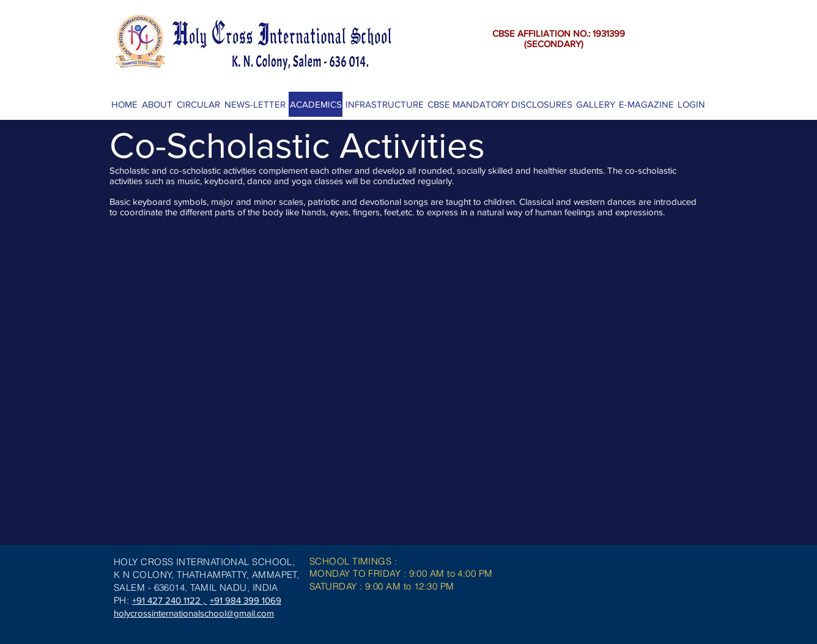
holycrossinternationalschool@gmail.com (194, 613)
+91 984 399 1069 (246, 600)
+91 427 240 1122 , (170, 600)
